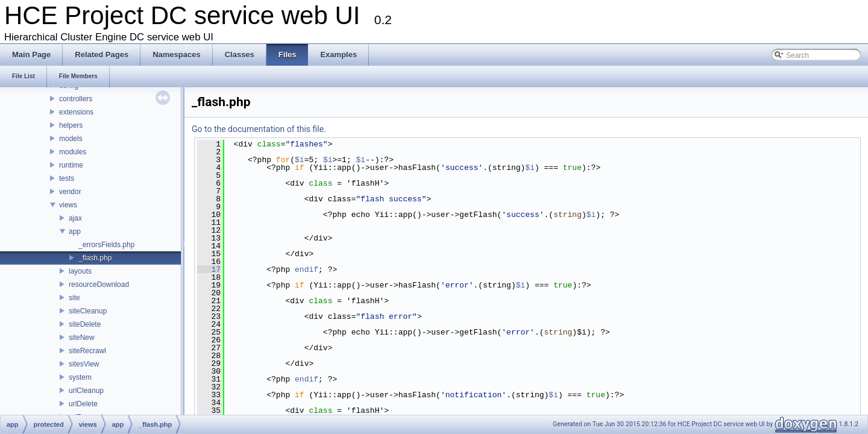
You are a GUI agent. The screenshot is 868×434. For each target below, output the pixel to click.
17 (209, 269)
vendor (70, 192)
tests (67, 178)
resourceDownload (99, 285)
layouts (80, 271)
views (68, 205)
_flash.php (95, 258)
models (71, 139)
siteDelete (85, 324)
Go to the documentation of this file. (259, 129)
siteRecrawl (87, 351)
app (75, 231)
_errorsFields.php (106, 245)
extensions (76, 112)
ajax (75, 218)
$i (300, 160)
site (74, 298)
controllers (76, 99)
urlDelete (83, 404)
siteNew (82, 338)
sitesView (84, 364)
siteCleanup (88, 311)
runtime (71, 165)
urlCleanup (86, 391)
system (80, 377)
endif (307, 269)
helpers (71, 125)
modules (73, 152)
